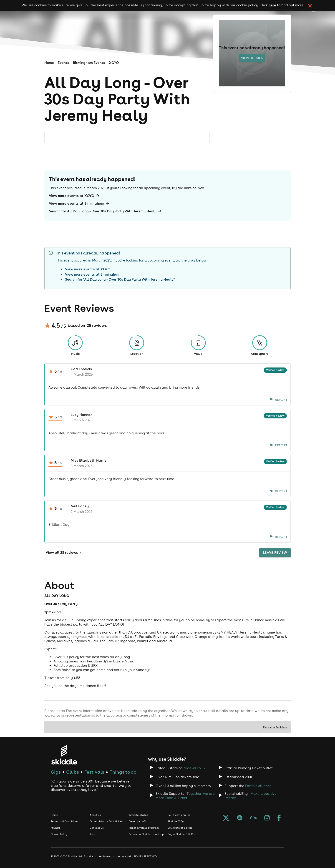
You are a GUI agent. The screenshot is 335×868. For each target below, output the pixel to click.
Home (49, 63)
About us (95, 815)
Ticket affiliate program (144, 828)
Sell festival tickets (180, 828)
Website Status (138, 815)
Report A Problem (275, 727)
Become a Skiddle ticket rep (146, 834)
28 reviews (97, 325)
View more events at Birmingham (79, 204)
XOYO (114, 63)
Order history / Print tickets (107, 821)
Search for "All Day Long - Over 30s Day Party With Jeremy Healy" (120, 279)
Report (278, 400)
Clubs (73, 772)
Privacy (55, 828)
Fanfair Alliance (258, 786)
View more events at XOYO (74, 196)
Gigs (56, 772)
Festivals (94, 772)
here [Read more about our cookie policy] (272, 5)
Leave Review (275, 553)
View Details (252, 58)
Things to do (123, 772)
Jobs (93, 834)
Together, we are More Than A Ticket (185, 796)
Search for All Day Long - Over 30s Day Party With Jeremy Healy (106, 211)
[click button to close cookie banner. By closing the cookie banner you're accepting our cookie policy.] (310, 6)
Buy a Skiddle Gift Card (182, 834)
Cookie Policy (59, 834)
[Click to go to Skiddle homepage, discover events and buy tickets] (64, 755)
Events (63, 63)
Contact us (97, 828)
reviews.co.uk (194, 768)
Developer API (137, 821)
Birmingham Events (89, 63)
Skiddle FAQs (176, 821)
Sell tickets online (179, 815)
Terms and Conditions (64, 821)
